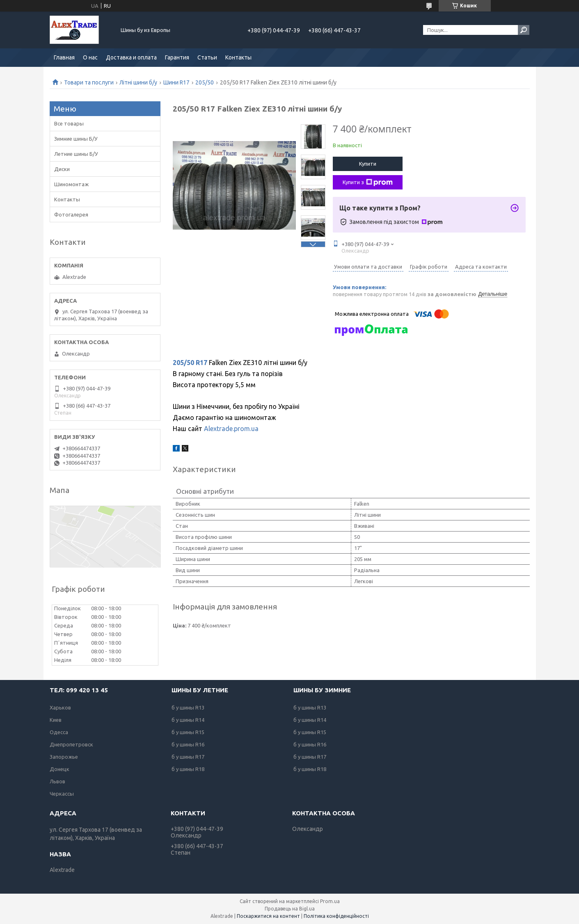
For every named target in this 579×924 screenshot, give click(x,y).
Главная (64, 57)
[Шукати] (524, 30)
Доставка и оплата (131, 57)
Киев (56, 720)
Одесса (59, 732)
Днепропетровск (71, 744)
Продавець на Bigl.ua (290, 909)
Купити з (368, 183)
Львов (57, 781)
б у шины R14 (188, 720)
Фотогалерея (71, 214)
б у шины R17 (188, 757)
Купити (368, 164)
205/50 (205, 82)
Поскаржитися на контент (268, 916)
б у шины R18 (188, 769)
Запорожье (64, 757)
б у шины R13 (188, 707)
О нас (90, 57)
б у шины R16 (188, 744)
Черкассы (62, 794)
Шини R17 (176, 82)
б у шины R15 (188, 732)
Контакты (238, 57)
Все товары (69, 123)
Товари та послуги (89, 82)
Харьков (60, 707)
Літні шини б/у (138, 82)
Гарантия (177, 57)
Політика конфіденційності (336, 916)
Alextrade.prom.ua (231, 429)
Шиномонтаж (71, 184)
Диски (62, 169)
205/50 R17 (190, 363)
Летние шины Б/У (76, 154)
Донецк (60, 769)
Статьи (207, 57)
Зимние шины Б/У (76, 139)
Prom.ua (330, 901)
